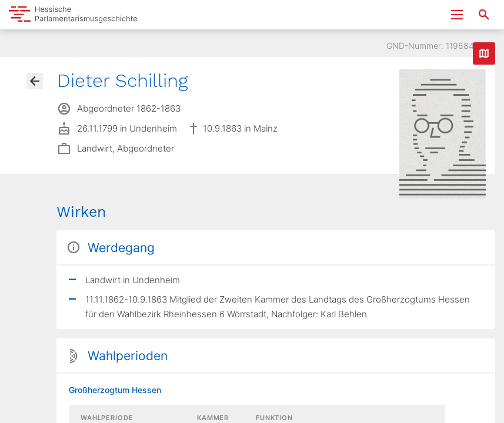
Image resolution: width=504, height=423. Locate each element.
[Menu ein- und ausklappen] (457, 15)
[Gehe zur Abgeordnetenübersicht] (35, 81)
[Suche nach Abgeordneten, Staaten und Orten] (484, 15)
